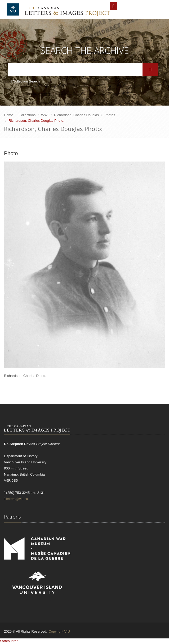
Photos (110, 115)
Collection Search (25, 81)
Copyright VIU (59, 631)
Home (9, 115)
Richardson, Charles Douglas (76, 115)
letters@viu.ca (17, 499)
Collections (27, 115)
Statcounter (9, 641)
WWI (45, 115)
